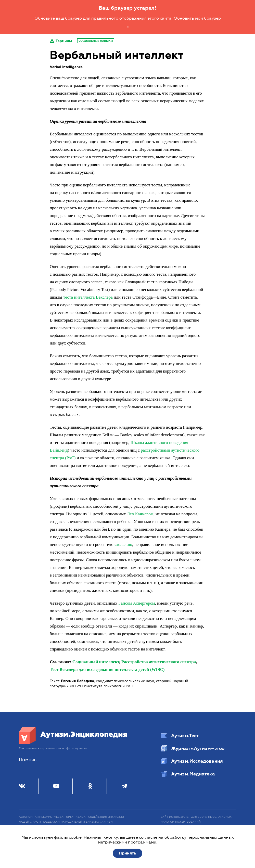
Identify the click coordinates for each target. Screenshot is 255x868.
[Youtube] (56, 786)
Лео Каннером (140, 514)
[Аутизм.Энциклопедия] (73, 743)
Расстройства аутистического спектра (159, 662)
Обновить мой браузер (197, 18)
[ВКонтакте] (22, 786)
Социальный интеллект (96, 662)
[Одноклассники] (90, 786)
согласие (148, 837)
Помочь (28, 760)
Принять (127, 853)
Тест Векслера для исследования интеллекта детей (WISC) (107, 669)
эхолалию (123, 545)
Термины (61, 41)
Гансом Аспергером (137, 603)
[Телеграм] (124, 786)
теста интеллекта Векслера (88, 297)
